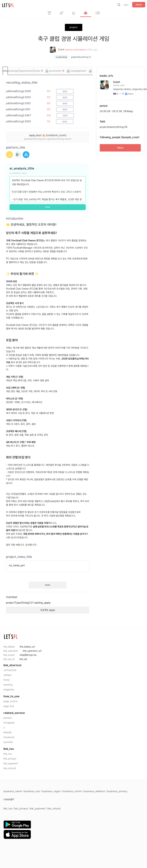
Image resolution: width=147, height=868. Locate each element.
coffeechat (10, 670)
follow (120, 148)
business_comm (72, 791)
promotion (57, 71)
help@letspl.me (28, 655)
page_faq (9, 706)
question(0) (27, 71)
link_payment (11, 763)
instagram (9, 723)
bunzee (8, 718)
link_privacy (10, 759)
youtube (8, 742)
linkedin (8, 732)
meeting (8, 685)
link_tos (8, 754)
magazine (9, 690)
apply (65, 91)
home (7, 680)
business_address (94, 791)
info (5, 71)
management (78, 71)
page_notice (10, 701)
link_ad (23, 659)
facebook (9, 737)
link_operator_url (32, 651)
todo (39, 71)
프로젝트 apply (48, 610)
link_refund (10, 768)
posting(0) (14, 71)
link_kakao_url (27, 647)
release (8, 675)
